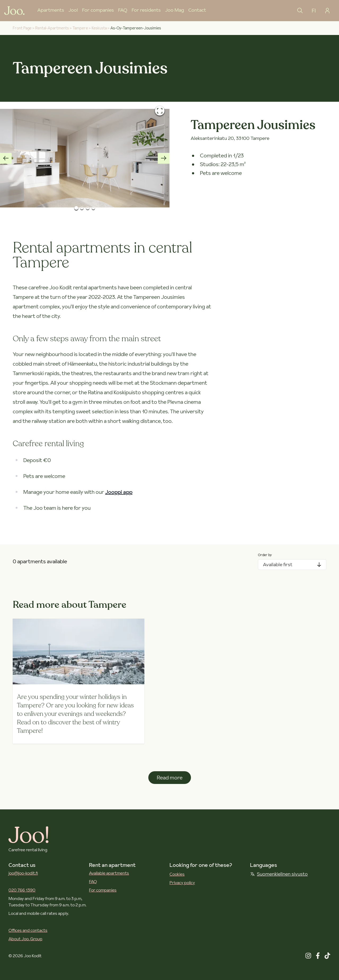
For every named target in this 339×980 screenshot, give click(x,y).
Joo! (73, 10)
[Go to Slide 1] (76, 208)
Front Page (22, 28)
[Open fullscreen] (160, 111)
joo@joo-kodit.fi (23, 873)
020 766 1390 (22, 890)
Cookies (177, 874)
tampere (80, 28)
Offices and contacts (28, 930)
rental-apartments (52, 28)
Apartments (51, 10)
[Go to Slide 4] (93, 208)
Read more (170, 778)
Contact (197, 10)
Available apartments (109, 873)
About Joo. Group (25, 939)
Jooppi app (119, 492)
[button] (85, 158)
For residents (146, 10)
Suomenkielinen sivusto (279, 874)
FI (314, 11)
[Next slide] (164, 158)
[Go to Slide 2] (82, 208)
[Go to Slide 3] (88, 208)
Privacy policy (182, 883)
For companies (98, 10)
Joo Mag (175, 10)
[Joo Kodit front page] (14, 11)
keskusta (99, 28)
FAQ (123, 10)
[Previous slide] (6, 158)
